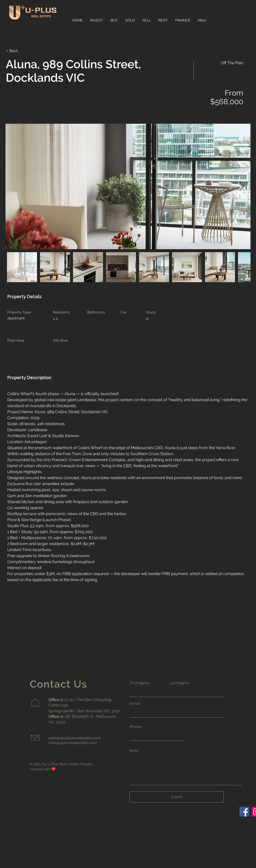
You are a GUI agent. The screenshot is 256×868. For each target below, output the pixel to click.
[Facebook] (244, 812)
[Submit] (177, 797)
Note (134, 751)
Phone (136, 727)
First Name (140, 683)
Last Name (179, 683)
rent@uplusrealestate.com (73, 743)
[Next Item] (242, 187)
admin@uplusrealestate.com (75, 738)
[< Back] (23, 51)
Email (135, 704)
